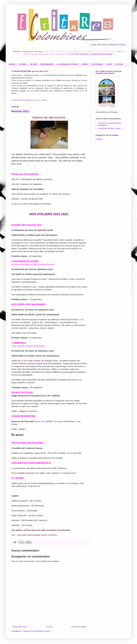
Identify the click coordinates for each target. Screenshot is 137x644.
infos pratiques (97, 64)
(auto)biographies (47, 64)
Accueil (49, 627)
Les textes (119, 64)
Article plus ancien (79, 627)
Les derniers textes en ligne (109, 128)
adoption (85, 64)
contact (109, 64)
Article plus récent (19, 627)
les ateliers (23, 64)
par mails (34, 64)
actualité (12, 64)
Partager (99, 139)
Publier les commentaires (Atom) (36, 631)
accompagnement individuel (68, 64)
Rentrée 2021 (20, 111)
